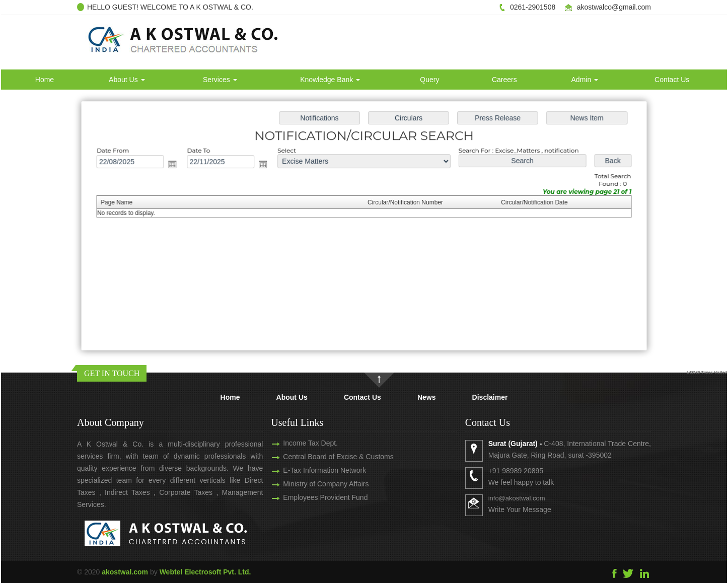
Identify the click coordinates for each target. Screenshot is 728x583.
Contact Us (672, 80)
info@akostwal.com (528, 498)
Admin (585, 80)
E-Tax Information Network (313, 470)
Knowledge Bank (330, 80)
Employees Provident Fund (314, 497)
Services (220, 80)
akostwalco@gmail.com (614, 7)
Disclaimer (490, 397)
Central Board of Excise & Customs (326, 457)
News (427, 397)
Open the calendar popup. (177, 165)
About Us (127, 80)
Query (429, 80)
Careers (504, 80)
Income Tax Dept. (299, 443)
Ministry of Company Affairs (314, 484)
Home (45, 80)
